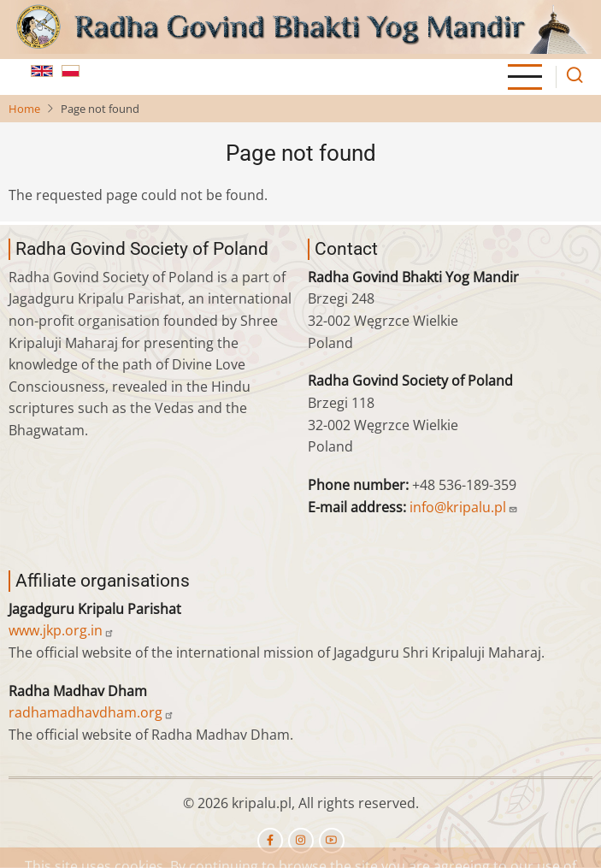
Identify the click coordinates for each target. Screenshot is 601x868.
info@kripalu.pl (464, 507)
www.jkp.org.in (62, 630)
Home (24, 109)
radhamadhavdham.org (91, 712)
